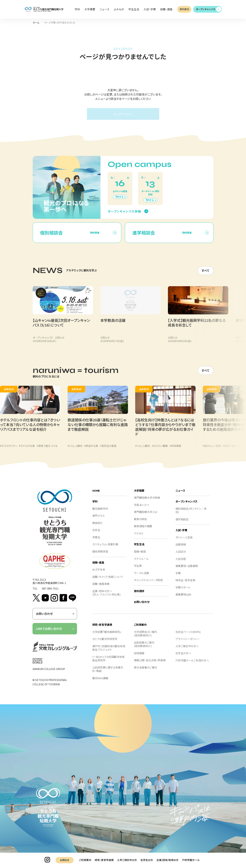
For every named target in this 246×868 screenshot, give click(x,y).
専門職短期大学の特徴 (147, 501)
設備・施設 (140, 555)
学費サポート (183, 591)
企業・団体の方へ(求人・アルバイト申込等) (106, 597)
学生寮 (138, 569)
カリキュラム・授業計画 (105, 548)
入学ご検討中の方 (127, 860)
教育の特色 (140, 523)
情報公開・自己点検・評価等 (150, 664)
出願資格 (181, 548)
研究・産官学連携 (104, 860)
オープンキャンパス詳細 (124, 215)
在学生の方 (147, 860)
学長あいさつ (141, 508)
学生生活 (139, 548)
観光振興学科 (100, 512)
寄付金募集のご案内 (146, 671)
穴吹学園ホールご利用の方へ (192, 664)
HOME (96, 494)
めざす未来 (99, 573)
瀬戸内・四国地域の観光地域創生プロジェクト (109, 651)
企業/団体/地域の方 (168, 860)
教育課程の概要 (143, 530)
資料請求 (184, 9)
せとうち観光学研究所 (105, 643)
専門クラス (99, 519)
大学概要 (139, 494)
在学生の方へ (183, 657)
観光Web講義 (100, 682)
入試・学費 (181, 534)
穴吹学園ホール (191, 860)
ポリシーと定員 (184, 541)
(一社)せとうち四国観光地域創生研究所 (108, 662)
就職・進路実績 (101, 587)
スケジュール (141, 562)
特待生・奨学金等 (185, 584)
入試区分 (181, 555)
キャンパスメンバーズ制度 (148, 584)
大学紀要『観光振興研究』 (107, 635)
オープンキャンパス (206, 9)
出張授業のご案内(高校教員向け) (144, 648)
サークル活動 (141, 576)
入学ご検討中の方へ (187, 650)
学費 (178, 577)
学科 (95, 505)
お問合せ (65, 860)
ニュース (180, 494)
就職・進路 (98, 566)
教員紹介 (98, 527)
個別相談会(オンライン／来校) (191, 514)
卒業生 (96, 541)
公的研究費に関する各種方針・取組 (108, 673)
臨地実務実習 (100, 555)
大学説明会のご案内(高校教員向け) (146, 637)
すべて (206, 274)
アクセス (139, 537)
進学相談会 (182, 523)
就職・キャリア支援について (108, 580)
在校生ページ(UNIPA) (188, 635)
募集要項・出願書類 (187, 570)
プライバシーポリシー (188, 643)
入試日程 (181, 562)
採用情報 (139, 657)
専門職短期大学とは (146, 516)
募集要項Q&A (183, 598)
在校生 (96, 534)
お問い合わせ (55, 617)
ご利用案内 (85, 860)
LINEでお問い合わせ (55, 632)
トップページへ (123, 114)
